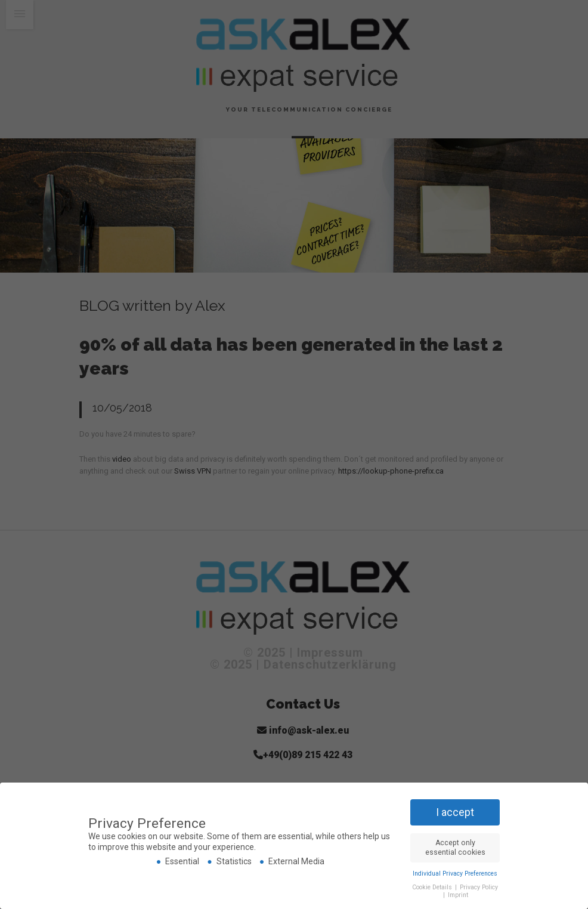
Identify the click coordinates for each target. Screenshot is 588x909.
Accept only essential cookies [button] (455, 847)
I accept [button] (455, 812)
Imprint (458, 895)
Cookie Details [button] (433, 887)
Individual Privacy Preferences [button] (455, 873)
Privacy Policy (479, 887)
